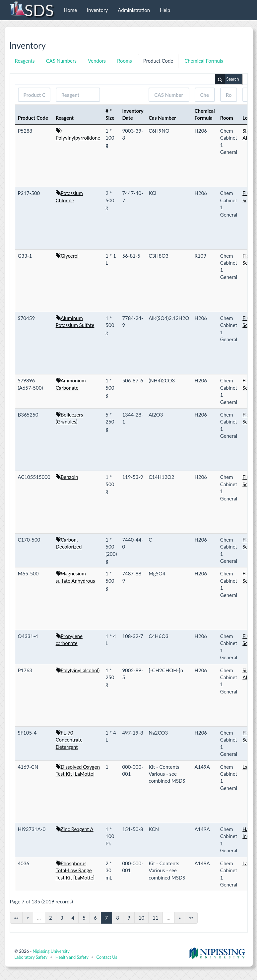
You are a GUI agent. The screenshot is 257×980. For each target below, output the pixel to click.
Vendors (97, 61)
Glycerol (70, 256)
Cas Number (162, 118)
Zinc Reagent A (77, 829)
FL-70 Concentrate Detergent (69, 740)
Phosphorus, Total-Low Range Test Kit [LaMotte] (75, 870)
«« (16, 918)
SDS (32, 10)
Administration (134, 10)
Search (227, 79)
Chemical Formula (204, 61)
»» (191, 918)
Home (70, 10)
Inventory (97, 10)
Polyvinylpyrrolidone (78, 138)
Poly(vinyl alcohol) (80, 670)
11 (155, 918)
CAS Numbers (61, 61)
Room (227, 118)
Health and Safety (72, 957)
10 (141, 918)
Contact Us (107, 957)
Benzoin (69, 477)
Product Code (158, 61)
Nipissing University (51, 951)
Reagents (25, 61)
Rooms (125, 61)
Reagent (65, 118)
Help (165, 10)
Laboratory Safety (31, 957)
